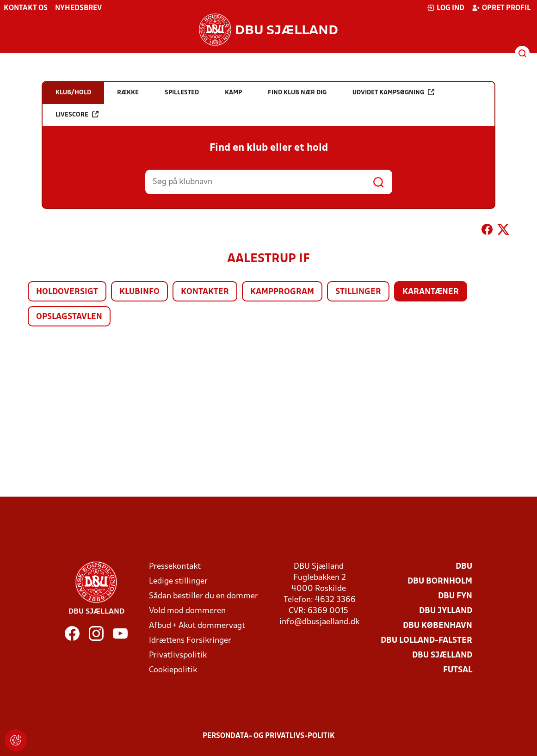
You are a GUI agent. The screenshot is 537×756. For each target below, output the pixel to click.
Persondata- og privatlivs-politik (269, 736)
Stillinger (358, 292)
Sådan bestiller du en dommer (204, 596)
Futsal (458, 670)
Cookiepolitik (173, 670)
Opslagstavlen (69, 317)
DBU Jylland (446, 611)
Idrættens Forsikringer (190, 641)
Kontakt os (26, 8)
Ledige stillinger (178, 581)
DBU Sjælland (442, 655)
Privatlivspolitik (178, 655)
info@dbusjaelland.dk (319, 622)
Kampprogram (282, 292)
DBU (464, 567)
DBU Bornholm (440, 581)
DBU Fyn (455, 596)
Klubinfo (139, 292)
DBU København (438, 626)
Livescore (77, 114)
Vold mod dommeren (187, 611)
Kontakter (205, 292)
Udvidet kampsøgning (393, 92)
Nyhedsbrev (78, 8)
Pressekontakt (175, 567)
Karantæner (431, 292)
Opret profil (501, 8)
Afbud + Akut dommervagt (197, 626)
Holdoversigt (67, 292)
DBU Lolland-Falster (426, 641)
